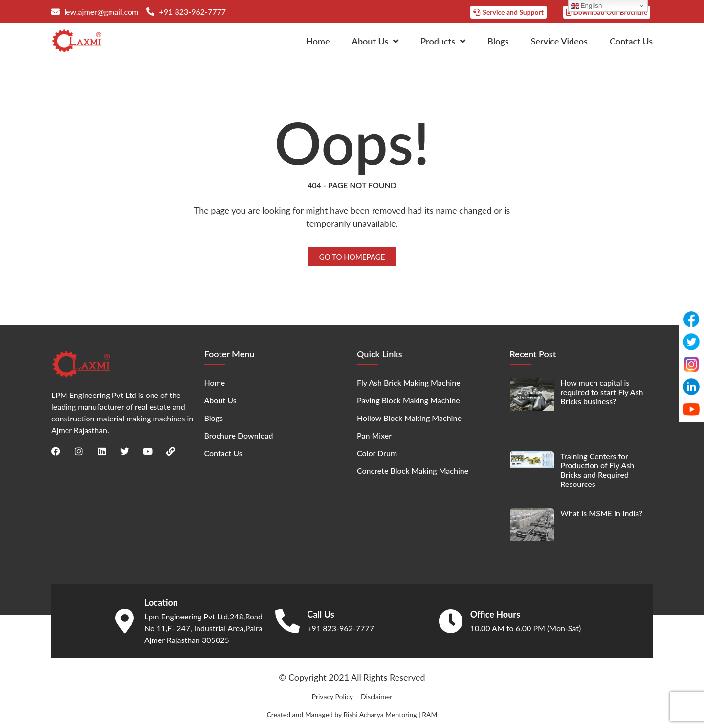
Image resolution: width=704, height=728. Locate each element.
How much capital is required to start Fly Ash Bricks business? (602, 392)
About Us (375, 41)
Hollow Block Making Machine (409, 418)
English (586, 6)
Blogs (498, 41)
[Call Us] (287, 621)
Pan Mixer (374, 435)
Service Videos (559, 41)
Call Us (320, 614)
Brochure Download (239, 435)
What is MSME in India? (601, 513)
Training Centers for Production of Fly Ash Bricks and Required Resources (597, 470)
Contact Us (631, 41)
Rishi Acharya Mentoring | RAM (390, 715)
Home (318, 41)
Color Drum (377, 453)
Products (443, 41)
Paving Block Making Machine (408, 400)
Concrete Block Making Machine (413, 471)
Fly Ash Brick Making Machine (409, 383)
